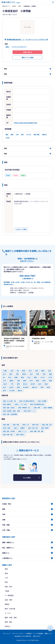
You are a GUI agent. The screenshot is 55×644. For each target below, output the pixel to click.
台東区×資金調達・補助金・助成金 (11, 411)
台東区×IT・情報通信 (19, 428)
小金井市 (5, 384)
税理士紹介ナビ (6, 6)
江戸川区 (42, 377)
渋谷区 (31, 374)
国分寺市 (33, 384)
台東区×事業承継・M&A (24, 408)
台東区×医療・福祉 (8, 435)
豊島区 (50, 374)
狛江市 (4, 387)
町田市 (50, 381)
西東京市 (20, 391)
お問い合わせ (27, 52)
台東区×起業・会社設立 (9, 408)
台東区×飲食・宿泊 (47, 425)
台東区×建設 (6, 425)
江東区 (49, 371)
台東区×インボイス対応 (21, 404)
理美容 (7, 604)
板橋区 (16, 377)
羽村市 (4, 391)
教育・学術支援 (10, 609)
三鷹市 (18, 381)
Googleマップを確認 (21, 229)
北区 (4, 377)
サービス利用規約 (38, 634)
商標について (48, 634)
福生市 (46, 384)
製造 (6, 573)
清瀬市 (18, 387)
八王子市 (50, 377)
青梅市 (25, 381)
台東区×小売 (25, 425)
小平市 (12, 384)
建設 (6, 569)
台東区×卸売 (35, 425)
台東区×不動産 (7, 428)
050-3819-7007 (27, 277)
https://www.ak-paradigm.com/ (26, 123)
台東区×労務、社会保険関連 (10, 414)
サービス (8, 613)
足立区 (29, 377)
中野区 (38, 374)
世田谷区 (24, 374)
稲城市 (48, 387)
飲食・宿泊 (8, 587)
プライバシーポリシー (18, 634)
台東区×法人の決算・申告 (9, 401)
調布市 (44, 381)
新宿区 (24, 371)
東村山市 (25, 384)
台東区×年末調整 (42, 401)
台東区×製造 (16, 425)
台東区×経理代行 (7, 404)
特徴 (5, 69)
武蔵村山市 (34, 387)
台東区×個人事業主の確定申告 (27, 401)
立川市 (4, 381)
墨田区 (43, 371)
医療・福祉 (8, 622)
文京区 (30, 371)
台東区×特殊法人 (20, 435)
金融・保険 (8, 600)
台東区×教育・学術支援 (9, 431)
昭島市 (38, 381)
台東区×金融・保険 (33, 428)
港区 (18, 371)
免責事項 (29, 634)
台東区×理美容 (45, 428)
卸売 (6, 582)
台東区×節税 (37, 408)
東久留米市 (26, 387)
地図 (5, 74)
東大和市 (11, 387)
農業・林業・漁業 (11, 617)
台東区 (19, 6)
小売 (6, 578)
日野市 (18, 384)
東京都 (14, 6)
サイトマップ (7, 634)
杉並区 (44, 374)
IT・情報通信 (9, 595)
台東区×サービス (22, 431)
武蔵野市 (11, 381)
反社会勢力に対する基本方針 (23, 636)
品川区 (4, 374)
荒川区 (10, 377)
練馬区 (23, 377)
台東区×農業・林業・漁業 (37, 431)
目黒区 (11, 374)
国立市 (40, 384)
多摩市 (42, 387)
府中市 (31, 381)
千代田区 (5, 371)
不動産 (7, 591)
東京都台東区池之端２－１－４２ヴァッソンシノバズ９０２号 (27, 39)
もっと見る (27, 478)
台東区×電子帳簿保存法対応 (37, 404)
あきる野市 (12, 391)
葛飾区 (35, 377)
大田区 (17, 374)
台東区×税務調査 (48, 408)
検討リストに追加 (27, 57)
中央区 (12, 371)
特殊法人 (8, 626)
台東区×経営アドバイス (30, 411)
